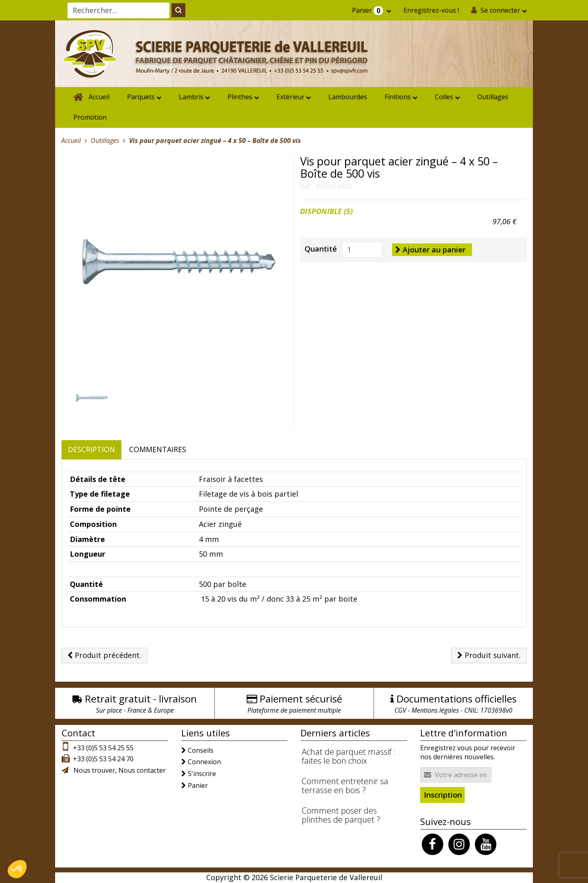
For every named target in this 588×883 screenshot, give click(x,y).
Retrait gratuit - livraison (141, 699)
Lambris (191, 97)
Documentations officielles (457, 699)
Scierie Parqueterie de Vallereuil (326, 877)
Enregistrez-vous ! (431, 10)
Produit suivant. (489, 655)
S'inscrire (202, 774)
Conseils (201, 750)
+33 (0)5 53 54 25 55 (103, 748)
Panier (368, 11)
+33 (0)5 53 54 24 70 (103, 759)
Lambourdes (348, 97)
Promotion (90, 117)
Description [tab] (91, 449)
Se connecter (500, 10)
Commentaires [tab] (158, 449)
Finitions (398, 97)
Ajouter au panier (430, 250)
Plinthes (240, 97)
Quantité (321, 249)
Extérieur (291, 97)
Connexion (204, 762)
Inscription (443, 795)
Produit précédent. (104, 655)
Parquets (141, 97)
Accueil (99, 97)
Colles (444, 97)
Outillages (493, 97)
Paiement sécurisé (301, 699)
